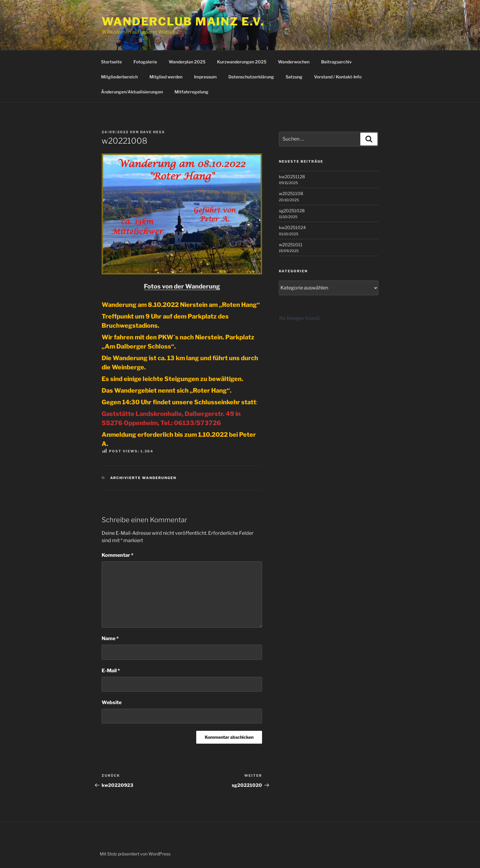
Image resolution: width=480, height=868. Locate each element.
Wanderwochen (294, 62)
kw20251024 (292, 227)
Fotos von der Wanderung (182, 286)
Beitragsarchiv (336, 62)
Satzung (294, 77)
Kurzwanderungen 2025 (242, 62)
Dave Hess (153, 132)
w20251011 (291, 245)
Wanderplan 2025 (187, 62)
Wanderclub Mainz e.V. (183, 21)
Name (110, 638)
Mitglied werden (166, 77)
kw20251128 (292, 177)
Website (112, 702)
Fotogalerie (145, 62)
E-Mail (111, 671)
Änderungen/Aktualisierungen (132, 92)
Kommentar (118, 555)
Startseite (111, 62)
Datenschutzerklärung (251, 77)
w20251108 (291, 193)
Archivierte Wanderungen (143, 478)
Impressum (205, 77)
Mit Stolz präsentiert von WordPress (135, 854)
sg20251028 (292, 211)
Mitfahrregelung (191, 92)
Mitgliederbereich (119, 77)
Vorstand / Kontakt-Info (338, 77)
